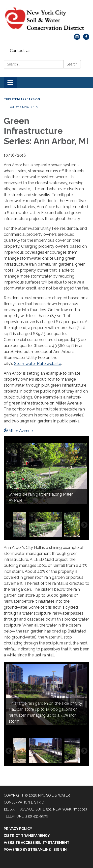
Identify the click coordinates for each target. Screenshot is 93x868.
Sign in (60, 850)
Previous (9, 525)
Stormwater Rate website (38, 364)
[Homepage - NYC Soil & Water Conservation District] (46, 19)
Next (84, 525)
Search (72, 64)
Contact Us (20, 51)
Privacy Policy (18, 829)
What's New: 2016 (24, 107)
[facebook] (86, 38)
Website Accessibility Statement (37, 843)
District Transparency (27, 836)
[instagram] (77, 38)
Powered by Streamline (27, 850)
